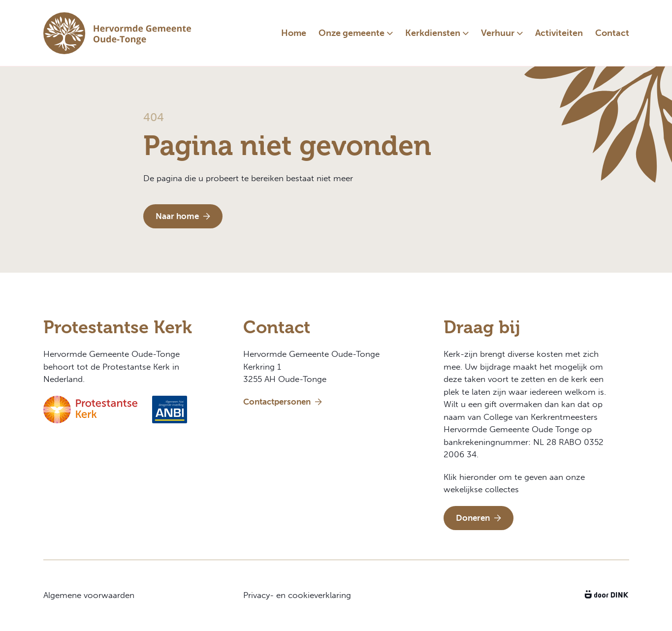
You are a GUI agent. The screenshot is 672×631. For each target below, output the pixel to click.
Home (294, 33)
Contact (612, 33)
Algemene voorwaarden (89, 595)
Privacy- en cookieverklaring (297, 595)
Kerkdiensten (433, 33)
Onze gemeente (352, 33)
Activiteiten (559, 33)
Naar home (183, 216)
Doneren (479, 518)
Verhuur (498, 33)
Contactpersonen (283, 402)
